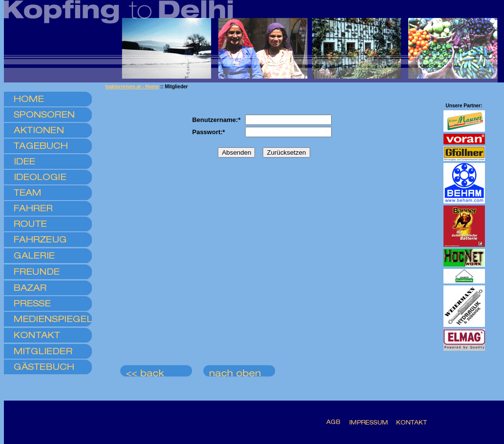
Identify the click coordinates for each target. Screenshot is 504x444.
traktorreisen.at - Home (132, 87)
